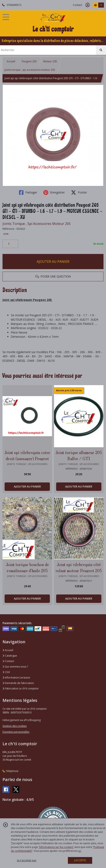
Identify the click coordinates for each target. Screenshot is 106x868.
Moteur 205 (50, 61)
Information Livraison (16, 678)
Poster (79, 192)
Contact (78, 5)
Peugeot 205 (29, 61)
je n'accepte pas (27, 860)
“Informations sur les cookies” (56, 847)
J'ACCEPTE (80, 860)
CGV (6, 672)
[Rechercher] (101, 50)
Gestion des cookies (15, 726)
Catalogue (10, 656)
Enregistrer (54, 192)
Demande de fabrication (18, 683)
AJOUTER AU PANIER (53, 262)
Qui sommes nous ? (15, 667)
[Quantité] (10, 244)
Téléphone (10, 771)
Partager (28, 192)
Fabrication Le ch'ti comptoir (21, 688)
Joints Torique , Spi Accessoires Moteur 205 (37, 224)
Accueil (11, 61)
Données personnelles (16, 732)
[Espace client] (88, 5)
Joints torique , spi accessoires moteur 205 (30, 70)
